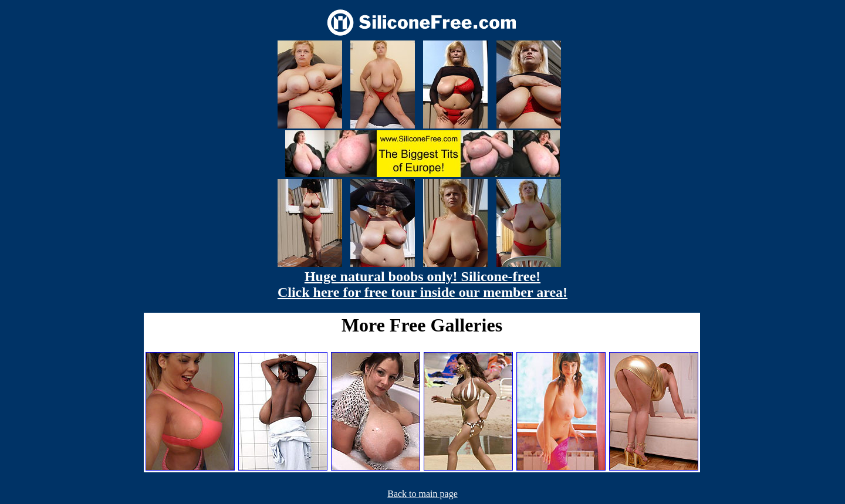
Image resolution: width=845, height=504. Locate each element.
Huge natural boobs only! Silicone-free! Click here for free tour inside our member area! (422, 284)
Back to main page (422, 494)
